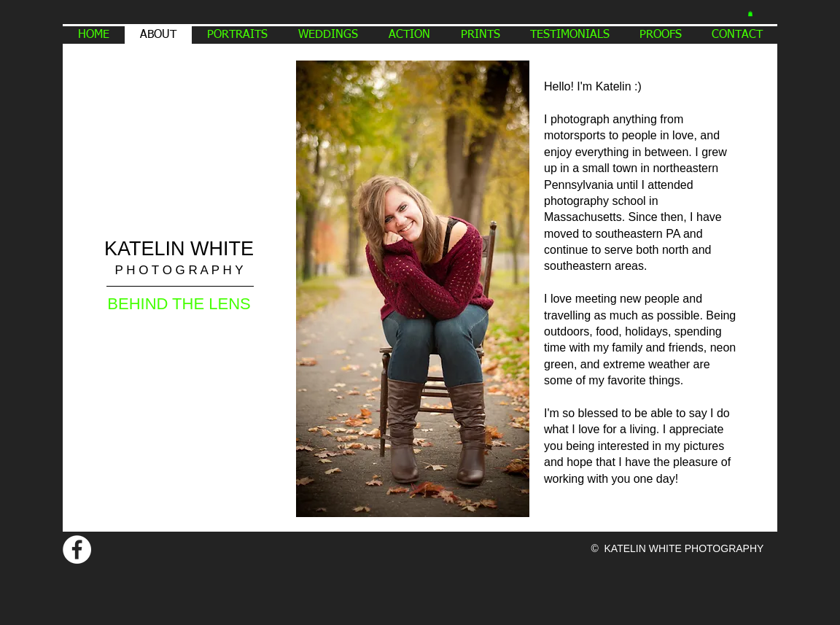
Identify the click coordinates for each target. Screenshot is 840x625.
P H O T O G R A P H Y (179, 270)
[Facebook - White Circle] (77, 550)
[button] (750, 13)
